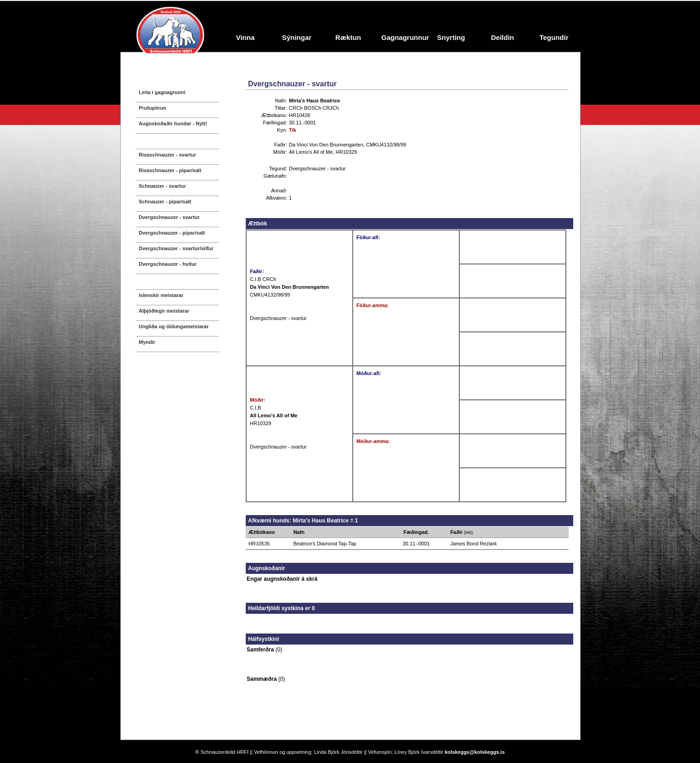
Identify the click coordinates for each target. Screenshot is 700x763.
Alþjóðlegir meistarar (164, 311)
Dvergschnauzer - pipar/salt (172, 233)
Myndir (147, 342)
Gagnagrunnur (403, 37)
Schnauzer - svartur (162, 186)
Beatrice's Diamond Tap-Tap (325, 544)
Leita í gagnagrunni (162, 92)
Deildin (502, 37)
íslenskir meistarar (161, 295)
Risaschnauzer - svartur (167, 155)
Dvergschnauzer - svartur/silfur (176, 248)
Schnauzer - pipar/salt (165, 202)
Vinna (246, 37)
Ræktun (348, 37)
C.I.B (255, 408)
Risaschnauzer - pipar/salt (170, 170)
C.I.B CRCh (263, 279)
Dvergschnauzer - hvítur (168, 264)
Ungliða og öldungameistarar (174, 326)
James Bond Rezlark (474, 544)
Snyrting (451, 37)
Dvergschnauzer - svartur (169, 217)
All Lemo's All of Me (311, 152)
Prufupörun (152, 108)
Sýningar (297, 37)
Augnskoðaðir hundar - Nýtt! (173, 123)
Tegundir (554, 37)
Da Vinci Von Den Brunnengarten (326, 145)
